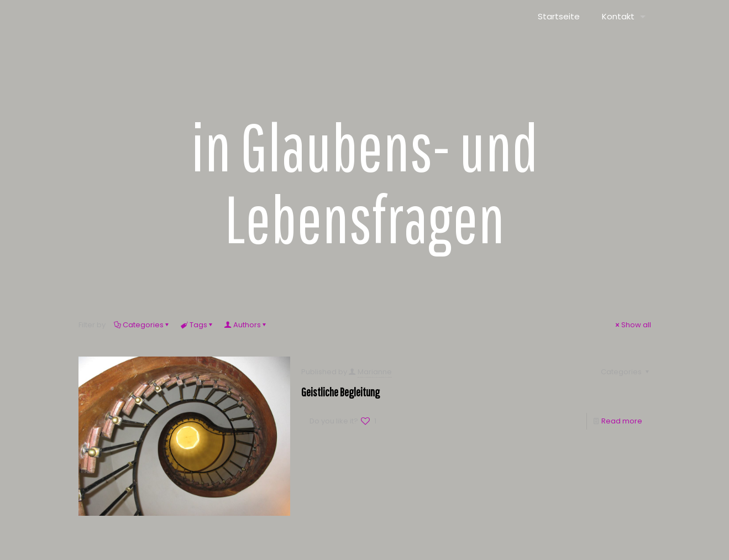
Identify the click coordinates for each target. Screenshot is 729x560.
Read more (622, 421)
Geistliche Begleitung (340, 392)
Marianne (375, 372)
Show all (633, 325)
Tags (198, 325)
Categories (142, 325)
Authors (246, 325)
